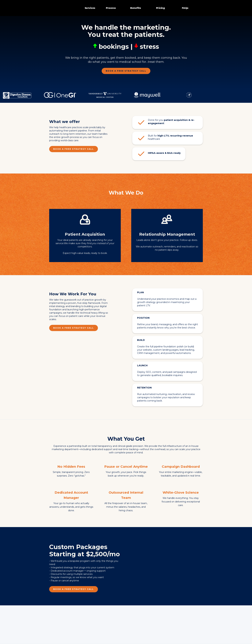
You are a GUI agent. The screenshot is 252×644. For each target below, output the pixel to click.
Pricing (160, 8)
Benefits (136, 8)
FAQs (185, 8)
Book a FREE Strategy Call (126, 71)
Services (90, 8)
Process (111, 8)
